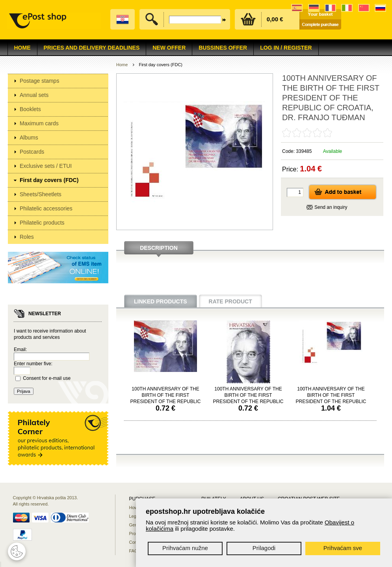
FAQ (134, 551)
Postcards (32, 152)
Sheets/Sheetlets (41, 194)
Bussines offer (223, 48)
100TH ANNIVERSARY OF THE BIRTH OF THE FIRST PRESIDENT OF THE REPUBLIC (166, 395)
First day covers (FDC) (49, 180)
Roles (27, 237)
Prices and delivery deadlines (92, 48)
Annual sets (34, 95)
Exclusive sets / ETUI (46, 166)
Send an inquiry (331, 207)
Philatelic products (42, 223)
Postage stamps (39, 81)
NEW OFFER (169, 48)
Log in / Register (286, 48)
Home (22, 48)
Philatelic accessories (46, 208)
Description (159, 248)
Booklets (30, 109)
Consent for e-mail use (47, 378)
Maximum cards (39, 123)
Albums (29, 138)
